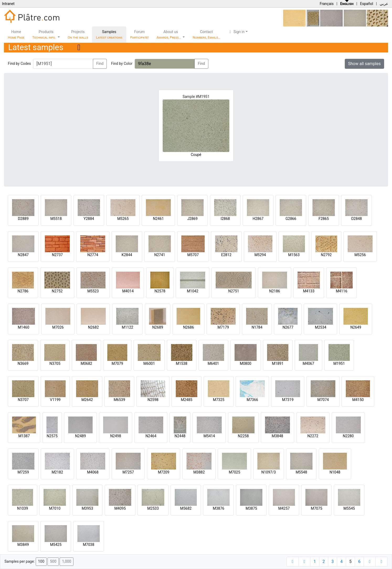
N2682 (93, 327)
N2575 (52, 436)
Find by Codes (19, 64)
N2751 (234, 291)
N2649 (356, 327)
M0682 (86, 363)
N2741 (160, 255)
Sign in (236, 32)
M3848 (277, 436)
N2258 (243, 436)
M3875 (251, 508)
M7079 (117, 363)
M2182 (57, 472)
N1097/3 (269, 472)
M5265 (123, 219)
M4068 (93, 472)
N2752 (57, 291)
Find (100, 64)
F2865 (324, 219)
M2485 (187, 400)
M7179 (223, 327)
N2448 (180, 436)
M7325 (219, 400)
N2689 (158, 327)
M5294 (260, 255)
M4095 (120, 508)
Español (367, 4)
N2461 (158, 219)
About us (169, 35)
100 (41, 562)
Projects (78, 35)
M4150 (358, 400)
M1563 (294, 255)
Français (327, 4)
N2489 (80, 436)
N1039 (22, 508)
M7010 (55, 508)
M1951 (339, 363)
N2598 (153, 400)
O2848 (356, 219)
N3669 (23, 363)
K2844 (127, 255)
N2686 (189, 327)
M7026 (58, 327)
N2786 (23, 291)
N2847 (23, 255)
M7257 (128, 472)
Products (44, 35)
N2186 (275, 291)
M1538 (182, 363)
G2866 (291, 219)
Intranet (8, 4)
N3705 (55, 363)
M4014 (128, 291)
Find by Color (122, 64)
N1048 (335, 472)
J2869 (192, 219)
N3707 (23, 400)
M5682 (186, 508)
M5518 (56, 219)
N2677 (288, 327)
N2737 (57, 255)
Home (16, 35)
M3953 (87, 508)
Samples (109, 35)
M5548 (301, 472)
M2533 (153, 508)
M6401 (213, 363)
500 (53, 562)
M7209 (164, 472)
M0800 (246, 363)
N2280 (348, 436)
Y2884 (89, 219)
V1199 (55, 400)
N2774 (93, 255)
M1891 (278, 363)
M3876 (219, 508)
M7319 (288, 400)
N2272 (313, 436)
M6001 (149, 363)
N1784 (257, 327)
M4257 (284, 508)
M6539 (119, 400)
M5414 (209, 436)
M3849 (23, 545)
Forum (139, 35)
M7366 (252, 400)
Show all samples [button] (365, 64)
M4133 (309, 291)
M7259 (23, 472)
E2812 (226, 255)
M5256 (360, 255)
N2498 (116, 436)
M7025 (235, 472)
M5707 (193, 255)
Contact (206, 35)
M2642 (87, 400)
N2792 (326, 255)
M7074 (323, 400)
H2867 (258, 219)
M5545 (349, 508)
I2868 (225, 219)
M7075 (316, 508)
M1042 (193, 291)
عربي (384, 4)
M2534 (321, 327)
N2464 (151, 436)
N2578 (160, 291)
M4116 (342, 291)
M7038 (89, 545)
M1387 (24, 436)
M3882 (199, 472)
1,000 (67, 562)
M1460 (24, 327)
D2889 (23, 219)
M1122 (128, 327)
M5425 (56, 545)
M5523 (93, 291)
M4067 (309, 363)
